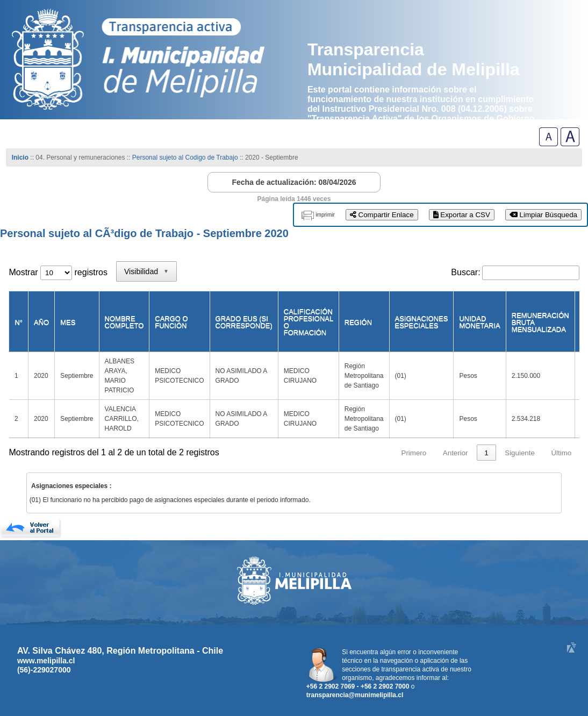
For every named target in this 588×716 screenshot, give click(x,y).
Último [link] (561, 453)
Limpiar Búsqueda (543, 215)
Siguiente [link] (520, 453)
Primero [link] (414, 453)
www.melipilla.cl (46, 661)
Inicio (20, 157)
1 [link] (486, 453)
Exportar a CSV (462, 215)
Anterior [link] (456, 453)
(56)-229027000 (44, 670)
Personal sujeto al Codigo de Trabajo (185, 157)
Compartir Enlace (382, 215)
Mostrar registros (58, 272)
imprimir (325, 215)
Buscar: (465, 272)
